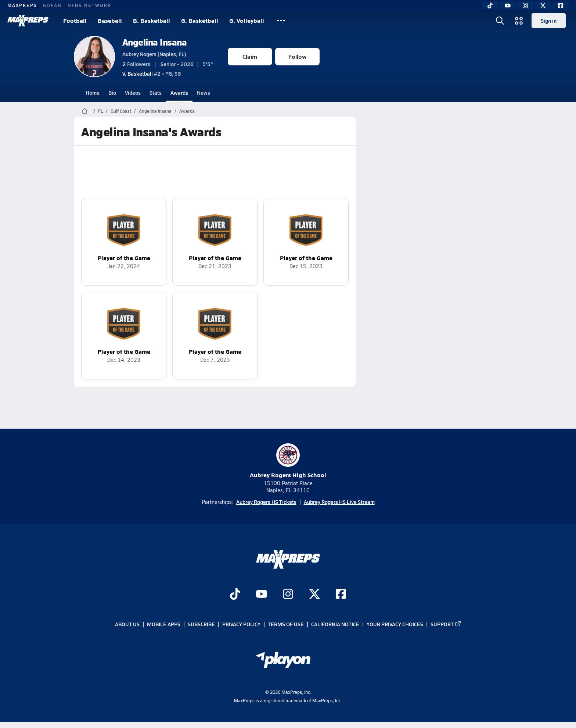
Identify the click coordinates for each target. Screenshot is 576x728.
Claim (250, 56)
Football (75, 20)
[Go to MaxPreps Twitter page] (314, 595)
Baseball (110, 20)
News (204, 93)
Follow (297, 56)
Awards (179, 93)
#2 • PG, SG (152, 73)
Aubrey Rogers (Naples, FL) (154, 54)
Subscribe (201, 624)
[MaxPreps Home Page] (85, 111)
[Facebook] (561, 6)
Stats (156, 93)
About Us (127, 624)
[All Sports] (281, 21)
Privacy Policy (241, 624)
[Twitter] (543, 6)
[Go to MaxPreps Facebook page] (341, 595)
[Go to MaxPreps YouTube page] (262, 595)
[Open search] (500, 21)
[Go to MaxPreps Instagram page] (288, 595)
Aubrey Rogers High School (288, 461)
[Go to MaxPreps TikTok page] (235, 595)
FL (100, 111)
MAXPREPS (22, 5)
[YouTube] (508, 6)
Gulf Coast (121, 111)
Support (446, 624)
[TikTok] (490, 6)
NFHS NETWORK (89, 5)
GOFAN (52, 5)
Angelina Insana (155, 42)
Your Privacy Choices (395, 624)
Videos (133, 93)
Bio (112, 93)
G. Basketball (200, 20)
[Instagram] (525, 6)
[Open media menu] (519, 21)
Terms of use (286, 624)
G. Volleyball (247, 20)
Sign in (549, 21)
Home (93, 93)
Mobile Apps (164, 624)
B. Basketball (152, 20)
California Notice (335, 624)
